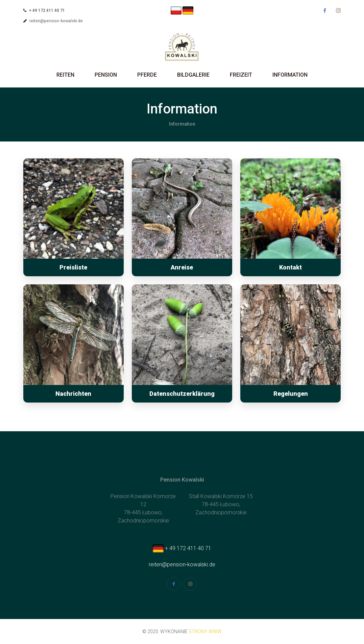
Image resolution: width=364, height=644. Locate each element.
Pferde (147, 75)
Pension (106, 75)
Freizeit (241, 75)
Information (290, 75)
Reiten (65, 75)
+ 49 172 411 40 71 (182, 548)
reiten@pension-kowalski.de (56, 21)
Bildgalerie (193, 75)
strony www (205, 632)
